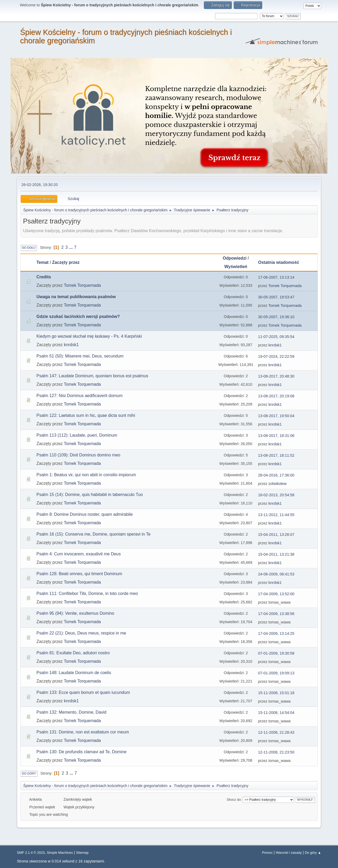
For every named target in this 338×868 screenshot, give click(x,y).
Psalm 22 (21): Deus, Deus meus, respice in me (81, 633)
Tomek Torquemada (82, 285)
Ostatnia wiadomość (281, 262)
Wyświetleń (236, 267)
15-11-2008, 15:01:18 (276, 693)
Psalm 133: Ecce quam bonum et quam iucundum (83, 692)
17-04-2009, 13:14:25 (276, 633)
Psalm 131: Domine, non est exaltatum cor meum (83, 732)
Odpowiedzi (235, 258)
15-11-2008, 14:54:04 (276, 713)
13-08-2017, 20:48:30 (276, 376)
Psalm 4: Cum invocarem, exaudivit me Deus (79, 554)
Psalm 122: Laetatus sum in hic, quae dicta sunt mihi (86, 415)
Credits (44, 277)
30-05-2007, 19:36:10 (276, 317)
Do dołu (29, 248)
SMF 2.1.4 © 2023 (31, 853)
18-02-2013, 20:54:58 (276, 495)
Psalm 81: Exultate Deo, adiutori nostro (73, 653)
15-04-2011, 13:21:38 (276, 554)
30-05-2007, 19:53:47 (276, 297)
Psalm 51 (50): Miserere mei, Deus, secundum (80, 356)
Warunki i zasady (289, 853)
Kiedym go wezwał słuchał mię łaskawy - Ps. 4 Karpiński (89, 336)
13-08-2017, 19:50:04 (276, 416)
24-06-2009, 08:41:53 (276, 574)
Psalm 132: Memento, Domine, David (71, 712)
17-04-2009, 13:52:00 (276, 594)
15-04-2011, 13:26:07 (276, 535)
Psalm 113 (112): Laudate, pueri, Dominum (77, 435)
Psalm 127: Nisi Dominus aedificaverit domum (79, 396)
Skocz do (234, 800)
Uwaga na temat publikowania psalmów (76, 297)
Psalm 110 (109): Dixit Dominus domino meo (78, 455)
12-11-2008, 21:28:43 (276, 732)
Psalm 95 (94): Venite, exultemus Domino (75, 613)
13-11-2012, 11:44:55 (276, 515)
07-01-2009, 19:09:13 (276, 673)
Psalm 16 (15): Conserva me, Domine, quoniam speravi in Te (93, 534)
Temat (43, 262)
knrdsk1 (71, 345)
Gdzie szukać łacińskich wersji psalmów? (78, 316)
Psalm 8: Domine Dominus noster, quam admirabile (85, 514)
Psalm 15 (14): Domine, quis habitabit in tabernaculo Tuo (90, 495)
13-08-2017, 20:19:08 (276, 396)
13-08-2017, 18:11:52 (276, 455)
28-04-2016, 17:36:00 (276, 475)
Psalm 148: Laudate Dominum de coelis (74, 673)
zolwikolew (277, 484)
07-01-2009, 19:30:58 (276, 653)
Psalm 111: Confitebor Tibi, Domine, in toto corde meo (87, 593)
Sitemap (82, 853)
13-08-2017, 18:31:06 (276, 436)
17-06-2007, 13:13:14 (276, 277)
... (72, 247)
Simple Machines (60, 853)
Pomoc (267, 853)
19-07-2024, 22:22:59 (276, 356)
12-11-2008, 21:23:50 (276, 752)
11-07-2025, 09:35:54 (276, 337)
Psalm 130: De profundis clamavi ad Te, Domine (81, 752)
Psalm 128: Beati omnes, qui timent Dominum (79, 574)
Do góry (29, 774)
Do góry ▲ (313, 853)
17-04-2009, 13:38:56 (276, 614)
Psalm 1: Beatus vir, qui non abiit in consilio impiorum (86, 475)
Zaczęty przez (66, 262)
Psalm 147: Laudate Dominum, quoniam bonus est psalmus (92, 376)
